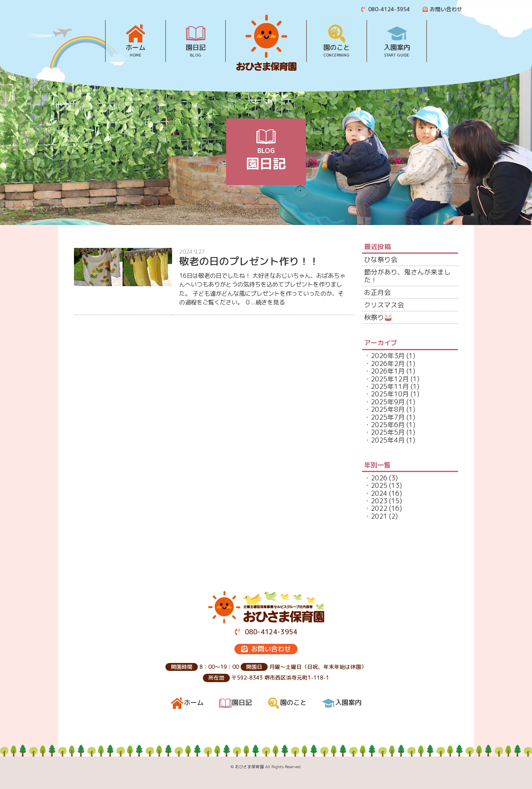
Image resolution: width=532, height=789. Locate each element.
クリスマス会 (384, 305)
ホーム (135, 47)
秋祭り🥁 (378, 317)
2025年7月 (388, 417)
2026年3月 (388, 356)
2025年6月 (388, 425)
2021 (379, 516)
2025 (379, 485)
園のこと (337, 47)
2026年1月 (388, 371)
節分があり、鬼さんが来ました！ (407, 276)
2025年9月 (388, 402)
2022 (379, 508)
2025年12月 (390, 379)
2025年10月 (390, 394)
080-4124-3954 (386, 9)
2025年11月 (390, 386)
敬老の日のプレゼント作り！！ (249, 261)
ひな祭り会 (381, 260)
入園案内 (397, 47)
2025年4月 (388, 440)
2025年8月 (388, 409)
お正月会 (377, 292)
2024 (379, 493)
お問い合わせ (442, 9)
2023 (379, 501)
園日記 (196, 47)
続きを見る (270, 302)
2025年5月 (388, 432)
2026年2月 (388, 364)
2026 (379, 478)
